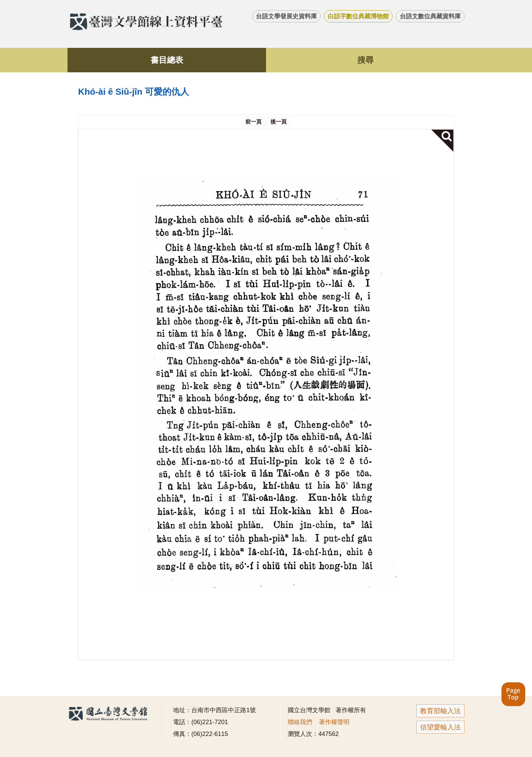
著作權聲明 (334, 722)
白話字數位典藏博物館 (358, 16)
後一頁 (279, 122)
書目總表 (167, 60)
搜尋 (365, 60)
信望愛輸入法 (440, 727)
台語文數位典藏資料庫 (430, 16)
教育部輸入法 (440, 711)
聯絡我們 (300, 722)
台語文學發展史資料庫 (286, 16)
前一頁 (253, 122)
